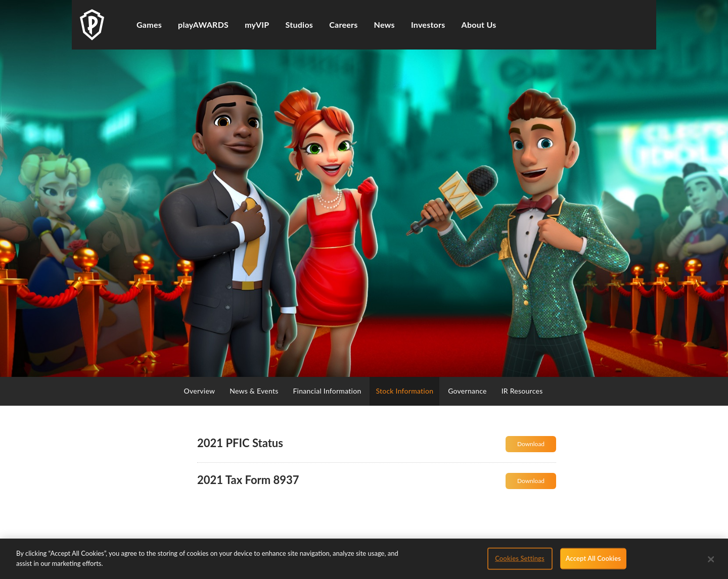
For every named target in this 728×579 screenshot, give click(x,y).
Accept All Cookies (593, 562)
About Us (479, 25)
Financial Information (327, 391)
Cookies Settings (520, 562)
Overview (200, 391)
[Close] (711, 563)
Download (537, 446)
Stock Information (404, 391)
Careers (343, 25)
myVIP (257, 25)
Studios (300, 25)
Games (149, 25)
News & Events (254, 391)
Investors (428, 25)
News (384, 25)
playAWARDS (203, 25)
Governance (467, 391)
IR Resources (522, 391)
